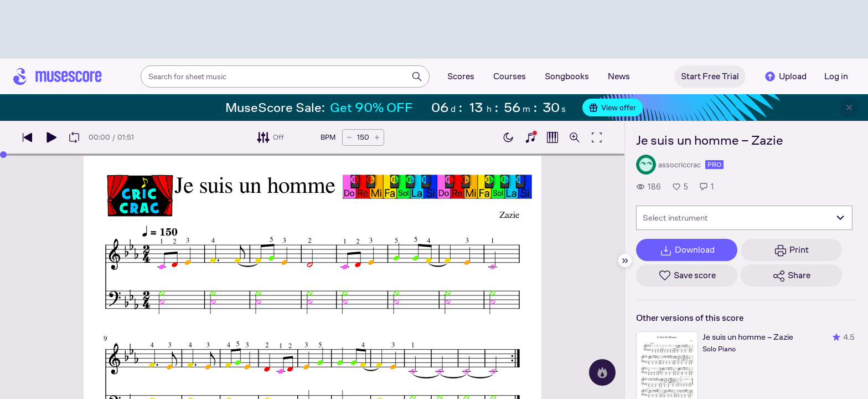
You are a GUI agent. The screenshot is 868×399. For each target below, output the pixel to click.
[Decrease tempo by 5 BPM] (349, 137)
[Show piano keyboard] (530, 137)
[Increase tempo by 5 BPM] (377, 137)
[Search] (417, 76)
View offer (613, 108)
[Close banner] (849, 108)
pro (714, 165)
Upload (785, 76)
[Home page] (58, 76)
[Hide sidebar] (625, 260)
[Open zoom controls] (575, 137)
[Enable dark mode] (508, 137)
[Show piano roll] (552, 137)
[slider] (3, 155)
